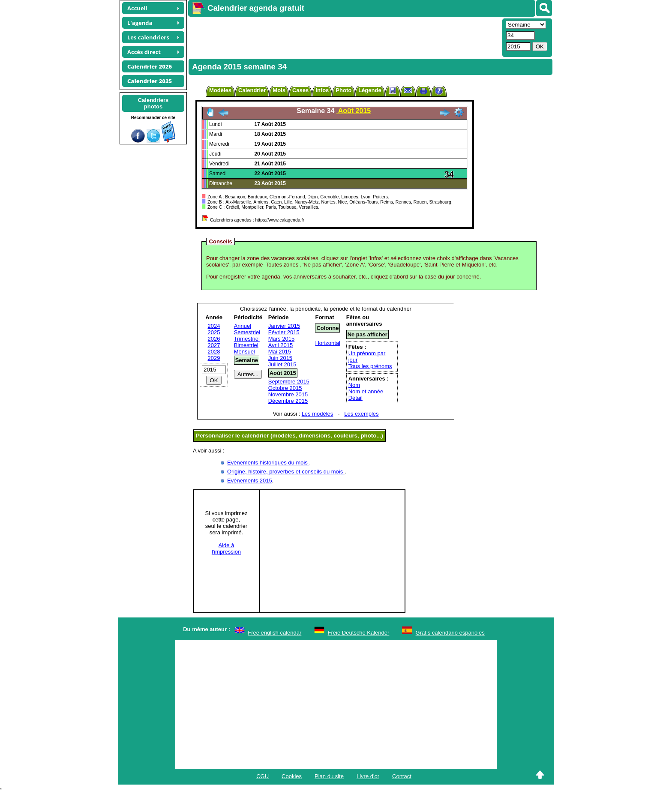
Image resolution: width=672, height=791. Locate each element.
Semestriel (247, 332)
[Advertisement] (344, 37)
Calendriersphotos (153, 103)
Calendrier (252, 90)
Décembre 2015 (288, 401)
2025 (214, 332)
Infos (322, 90)
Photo (343, 90)
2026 (214, 339)
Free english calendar (274, 633)
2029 (214, 358)
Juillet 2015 (282, 364)
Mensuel (244, 352)
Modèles (220, 90)
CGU (262, 776)
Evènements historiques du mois (268, 463)
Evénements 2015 (250, 481)
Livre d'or (368, 776)
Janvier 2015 (284, 326)
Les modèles (318, 414)
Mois (279, 90)
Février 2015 (284, 332)
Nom (354, 385)
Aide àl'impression (226, 548)
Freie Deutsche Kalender (359, 633)
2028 (214, 352)
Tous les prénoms (370, 366)
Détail (355, 398)
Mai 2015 (280, 352)
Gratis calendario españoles (450, 633)
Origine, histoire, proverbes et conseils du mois (286, 472)
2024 (214, 326)
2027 (214, 345)
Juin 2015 (280, 358)
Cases (300, 90)
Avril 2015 (281, 345)
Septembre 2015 (289, 382)
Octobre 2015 (285, 388)
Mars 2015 (281, 339)
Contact (402, 776)
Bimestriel (246, 345)
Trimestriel (247, 339)
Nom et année (366, 391)
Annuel (243, 326)
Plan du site (329, 776)
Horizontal (328, 343)
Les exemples (361, 414)
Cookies (292, 776)
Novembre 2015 (288, 394)
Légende (370, 90)
